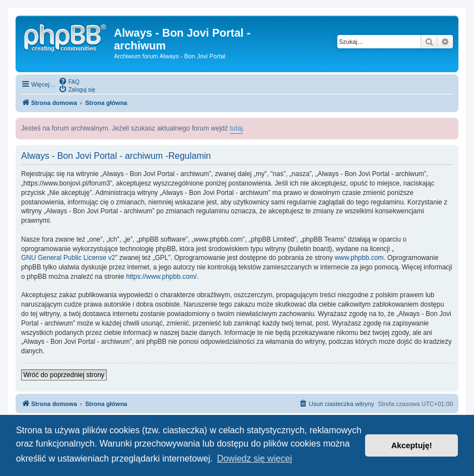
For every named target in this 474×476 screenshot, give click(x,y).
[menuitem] (69, 81)
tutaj (236, 128)
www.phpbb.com (359, 258)
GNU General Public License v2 (68, 258)
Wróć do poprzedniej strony (64, 375)
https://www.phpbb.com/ (161, 277)
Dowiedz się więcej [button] (254, 459)
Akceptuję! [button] (412, 445)
